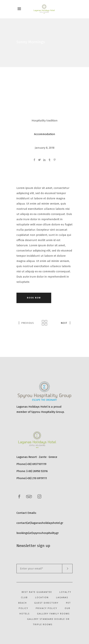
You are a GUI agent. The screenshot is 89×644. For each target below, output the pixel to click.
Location (42, 597)
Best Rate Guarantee (37, 592)
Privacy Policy (46, 608)
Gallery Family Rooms (53, 614)
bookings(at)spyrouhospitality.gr (38, 533)
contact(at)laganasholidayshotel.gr (40, 523)
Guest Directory (46, 603)
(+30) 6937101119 (36, 464)
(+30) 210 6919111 (36, 478)
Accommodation (45, 134)
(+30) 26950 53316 (37, 471)
